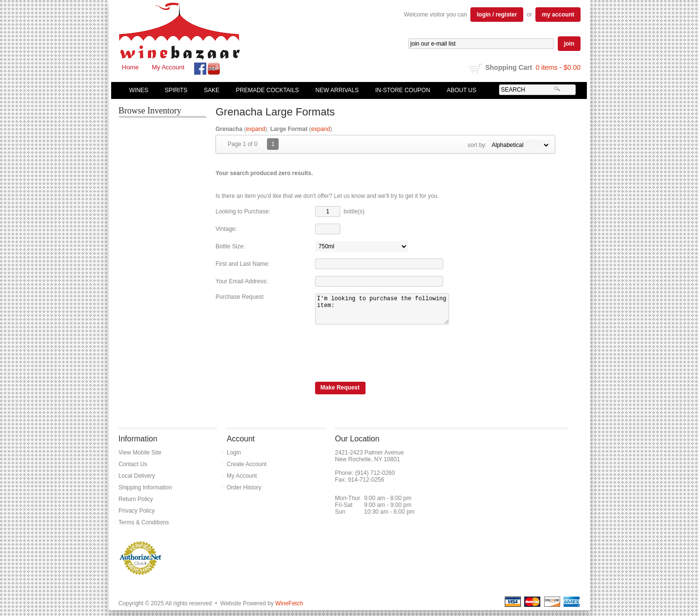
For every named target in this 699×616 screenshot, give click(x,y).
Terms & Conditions (144, 528)
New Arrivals (337, 90)
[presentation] (389, 357)
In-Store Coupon (403, 90)
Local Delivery (137, 482)
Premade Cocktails (267, 90)
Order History (244, 493)
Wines (136, 90)
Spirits (174, 90)
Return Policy (136, 505)
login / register (497, 15)
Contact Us (133, 470)
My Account (168, 67)
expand (256, 129)
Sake (212, 90)
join (569, 44)
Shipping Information (145, 493)
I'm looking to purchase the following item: (389, 312)
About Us (459, 90)
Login (234, 458)
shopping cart (476, 68)
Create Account (247, 470)
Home (130, 67)
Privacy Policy (137, 517)
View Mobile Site (140, 458)
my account (558, 15)
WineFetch (289, 609)
